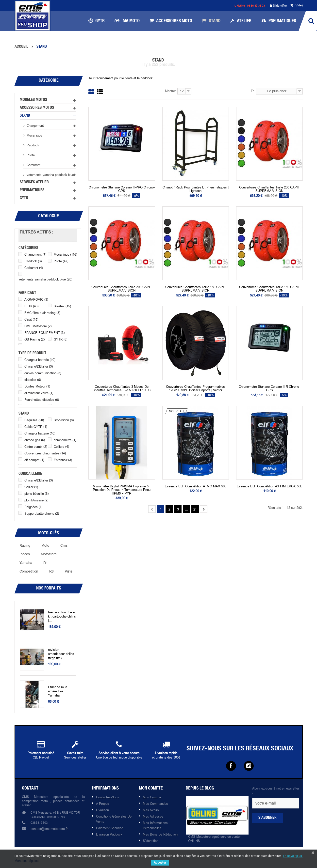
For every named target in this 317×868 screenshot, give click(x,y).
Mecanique (34, 135)
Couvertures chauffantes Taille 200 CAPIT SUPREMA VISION (269, 189)
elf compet (34, 460)
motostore (49, 554)
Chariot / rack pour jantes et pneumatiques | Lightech (196, 189)
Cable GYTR (36, 427)
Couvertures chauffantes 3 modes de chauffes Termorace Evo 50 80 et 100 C (122, 388)
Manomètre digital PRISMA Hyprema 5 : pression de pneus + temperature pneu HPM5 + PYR (122, 490)
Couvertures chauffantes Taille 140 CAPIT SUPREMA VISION (269, 289)
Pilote (30, 155)
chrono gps (35, 440)
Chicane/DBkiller (39, 366)
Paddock (32, 145)
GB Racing (34, 339)
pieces (25, 554)
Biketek (62, 306)
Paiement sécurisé (110, 828)
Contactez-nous (108, 797)
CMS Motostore (38, 326)
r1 (46, 563)
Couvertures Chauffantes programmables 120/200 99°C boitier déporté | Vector (195, 388)
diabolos (33, 380)
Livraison (102, 810)
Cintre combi (36, 447)
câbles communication (43, 373)
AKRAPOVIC (36, 299)
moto (45, 545)
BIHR (31, 306)
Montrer (170, 91)
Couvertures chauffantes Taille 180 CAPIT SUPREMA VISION (196, 289)
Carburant (33, 165)
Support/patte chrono (42, 513)
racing (25, 545)
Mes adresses (153, 816)
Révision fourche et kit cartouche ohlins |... (62, 616)
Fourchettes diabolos (42, 400)
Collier (31, 487)
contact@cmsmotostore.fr (49, 829)
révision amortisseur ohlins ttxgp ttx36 (61, 654)
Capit (31, 319)
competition (29, 571)
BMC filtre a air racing (42, 313)
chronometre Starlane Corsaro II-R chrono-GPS (269, 388)
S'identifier (278, 6)
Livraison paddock (109, 834)
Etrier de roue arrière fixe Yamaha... (58, 691)
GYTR (24, 198)
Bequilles (34, 420)
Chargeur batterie (40, 360)
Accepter (160, 863)
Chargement (35, 125)
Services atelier (34, 183)
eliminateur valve (39, 393)
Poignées (33, 507)
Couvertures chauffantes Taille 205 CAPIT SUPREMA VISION (122, 289)
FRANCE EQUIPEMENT (44, 333)
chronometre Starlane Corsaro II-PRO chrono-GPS (122, 189)
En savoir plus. (293, 856)
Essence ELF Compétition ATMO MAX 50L (196, 486)
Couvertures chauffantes (45, 453)
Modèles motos (33, 100)
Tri (253, 91)
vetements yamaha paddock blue (50, 175)
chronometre (65, 440)
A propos (103, 804)
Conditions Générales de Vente (114, 819)
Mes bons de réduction (160, 834)
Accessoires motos (37, 108)
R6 (51, 571)
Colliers (61, 447)
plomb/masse (36, 500)
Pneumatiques (32, 190)
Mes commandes (155, 804)
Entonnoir (63, 460)
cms (64, 545)
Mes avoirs (151, 810)
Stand (25, 116)
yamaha (26, 563)
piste (69, 571)
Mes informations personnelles (155, 825)
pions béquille (36, 494)
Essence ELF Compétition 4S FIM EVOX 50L (269, 486)
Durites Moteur (37, 386)
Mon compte (152, 797)
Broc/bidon (64, 420)
